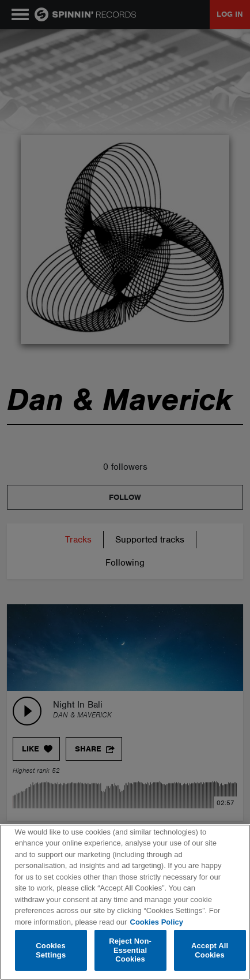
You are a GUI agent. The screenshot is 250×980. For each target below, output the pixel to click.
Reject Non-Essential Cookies (130, 950)
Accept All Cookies (210, 950)
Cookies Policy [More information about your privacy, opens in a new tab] (157, 922)
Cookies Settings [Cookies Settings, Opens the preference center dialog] (51, 950)
